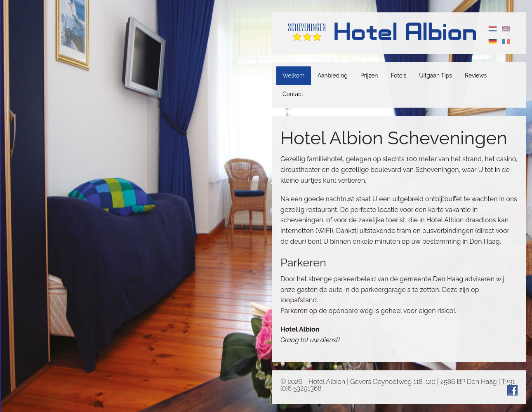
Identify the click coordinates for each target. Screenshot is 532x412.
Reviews (476, 75)
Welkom (294, 75)
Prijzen (369, 75)
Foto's (398, 75)
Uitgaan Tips (435, 75)
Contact (293, 94)
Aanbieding (333, 75)
